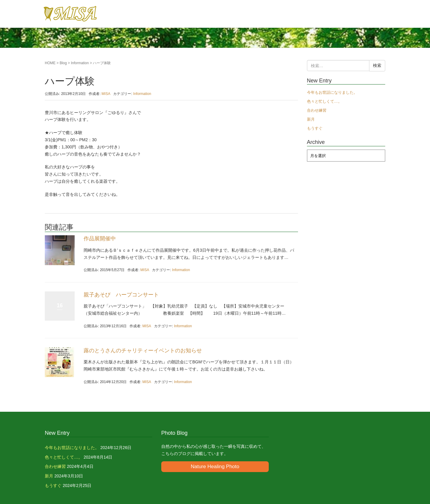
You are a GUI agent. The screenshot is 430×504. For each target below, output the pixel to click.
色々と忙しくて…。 (324, 101)
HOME (50, 63)
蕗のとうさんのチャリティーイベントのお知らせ (143, 351)
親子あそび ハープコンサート (121, 295)
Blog (63, 63)
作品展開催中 (100, 239)
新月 (311, 119)
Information (80, 63)
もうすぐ (315, 128)
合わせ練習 (317, 110)
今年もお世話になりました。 (332, 92)
